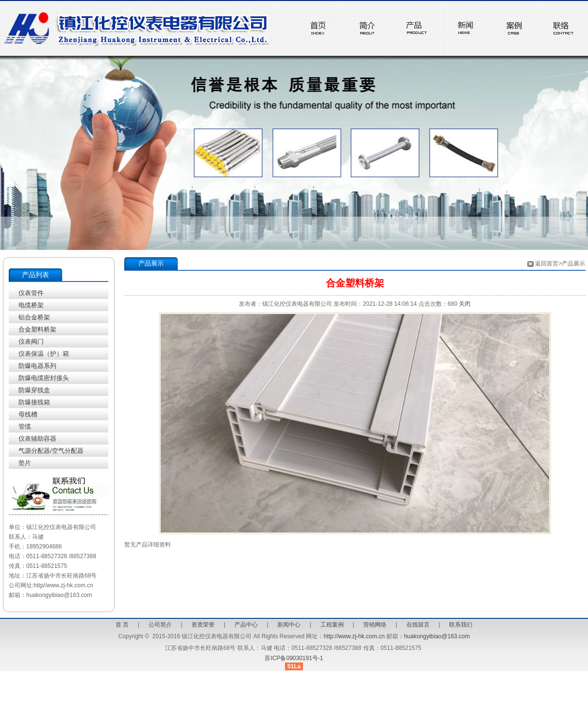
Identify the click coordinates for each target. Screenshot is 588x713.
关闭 (465, 304)
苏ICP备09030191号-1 (294, 658)
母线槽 (28, 414)
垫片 (25, 463)
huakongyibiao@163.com (437, 636)
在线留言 (418, 625)
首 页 (122, 625)
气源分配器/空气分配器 (51, 451)
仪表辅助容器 (37, 439)
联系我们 (461, 625)
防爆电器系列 (37, 366)
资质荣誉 (203, 625)
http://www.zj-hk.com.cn (354, 636)
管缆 (25, 426)
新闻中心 (289, 625)
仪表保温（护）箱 (44, 354)
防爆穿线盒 (34, 390)
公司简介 (160, 625)
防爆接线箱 (34, 402)
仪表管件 (31, 293)
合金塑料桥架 (37, 329)
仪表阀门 (31, 341)
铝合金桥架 (34, 317)
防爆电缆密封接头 (44, 378)
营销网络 (375, 625)
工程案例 (332, 625)
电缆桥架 (31, 305)
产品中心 (246, 625)
